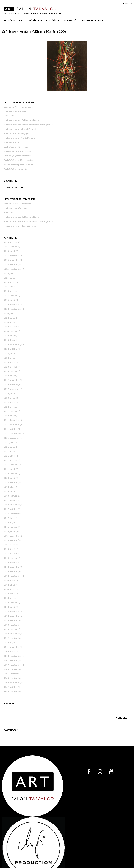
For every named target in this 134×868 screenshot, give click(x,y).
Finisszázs (9, 116)
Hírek (22, 20)
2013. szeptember (13, 625)
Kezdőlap (9, 20)
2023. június (10, 353)
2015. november (12, 536)
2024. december (12, 304)
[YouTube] (111, 772)
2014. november (12, 567)
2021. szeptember (13, 433)
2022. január (10, 416)
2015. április (10, 549)
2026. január (10, 251)
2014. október (11, 571)
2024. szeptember (13, 309)
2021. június (10, 447)
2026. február (11, 247)
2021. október (11, 429)
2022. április (10, 402)
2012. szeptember (13, 638)
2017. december (12, 500)
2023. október (11, 349)
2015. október (11, 540)
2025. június (10, 278)
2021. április (10, 456)
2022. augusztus (12, 389)
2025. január (10, 300)
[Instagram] (100, 772)
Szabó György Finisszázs (16, 147)
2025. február (11, 296)
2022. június (10, 393)
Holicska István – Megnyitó (17, 133)
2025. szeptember (13, 269)
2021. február (11, 465)
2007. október (11, 660)
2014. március (11, 598)
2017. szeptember (13, 513)
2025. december (12, 255)
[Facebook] (89, 772)
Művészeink (36, 20)
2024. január (10, 336)
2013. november (12, 616)
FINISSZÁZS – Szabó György (18, 151)
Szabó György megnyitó (16, 169)
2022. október (11, 384)
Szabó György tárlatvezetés (18, 156)
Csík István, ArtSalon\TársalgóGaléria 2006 (34, 32)
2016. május (10, 522)
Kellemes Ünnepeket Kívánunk (19, 165)
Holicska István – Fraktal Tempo (19, 138)
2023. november (12, 344)
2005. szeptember (13, 674)
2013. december (12, 611)
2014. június (10, 585)
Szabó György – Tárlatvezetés (19, 160)
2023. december (12, 340)
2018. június (10, 491)
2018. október (11, 482)
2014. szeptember (13, 576)
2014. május (10, 589)
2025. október (11, 264)
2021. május (10, 451)
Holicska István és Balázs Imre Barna (22, 120)
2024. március (11, 327)
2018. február (11, 496)
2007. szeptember (13, 665)
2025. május (10, 282)
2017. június (10, 518)
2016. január (10, 531)
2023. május (10, 358)
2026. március (11, 242)
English (128, 3)
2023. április (10, 362)
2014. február (11, 602)
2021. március (11, 460)
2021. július (9, 442)
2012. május (10, 642)
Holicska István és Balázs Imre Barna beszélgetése (28, 124)
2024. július (9, 313)
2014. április (10, 594)
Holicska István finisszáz (16, 111)
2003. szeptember (13, 678)
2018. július (9, 487)
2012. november (12, 634)
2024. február (11, 331)
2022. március (11, 407)
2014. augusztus (12, 580)
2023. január (10, 376)
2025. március (11, 291)
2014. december (12, 562)
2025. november (12, 260)
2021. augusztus (12, 438)
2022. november (12, 380)
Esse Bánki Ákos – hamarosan (18, 107)
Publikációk (71, 20)
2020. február (11, 473)
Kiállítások (53, 20)
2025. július (9, 273)
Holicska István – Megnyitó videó (20, 129)
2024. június (10, 318)
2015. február (11, 558)
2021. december (12, 420)
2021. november (12, 425)
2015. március (11, 554)
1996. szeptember (13, 691)
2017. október (11, 509)
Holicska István (11, 142)
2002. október (11, 687)
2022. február (11, 411)
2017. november (12, 505)
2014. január (10, 607)
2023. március (11, 367)
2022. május (10, 398)
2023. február (11, 371)
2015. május (10, 545)
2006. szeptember (13, 669)
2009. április (10, 651)
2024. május (10, 322)
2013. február (11, 629)
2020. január (10, 478)
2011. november (12, 647)
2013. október (11, 620)
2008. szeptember (13, 656)
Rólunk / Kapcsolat (93, 20)
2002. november (12, 683)
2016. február (11, 527)
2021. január (10, 469)
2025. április (10, 287)
